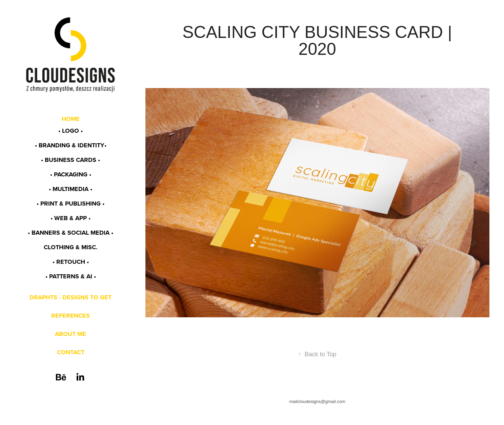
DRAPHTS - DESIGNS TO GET (70, 297)
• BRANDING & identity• (71, 145)
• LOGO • (70, 131)
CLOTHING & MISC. (71, 247)
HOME (71, 119)
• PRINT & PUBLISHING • (70, 204)
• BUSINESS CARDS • (70, 160)
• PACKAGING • (71, 174)
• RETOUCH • (71, 262)
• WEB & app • (70, 218)
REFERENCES (70, 316)
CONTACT (71, 352)
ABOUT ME (70, 334)
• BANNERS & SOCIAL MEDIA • (70, 233)
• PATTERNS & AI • (71, 276)
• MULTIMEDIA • (70, 189)
